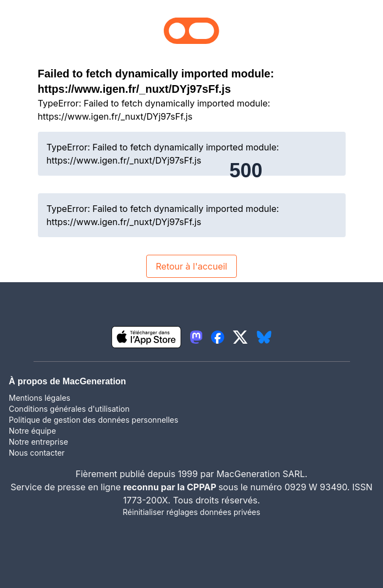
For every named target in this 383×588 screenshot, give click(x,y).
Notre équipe (32, 431)
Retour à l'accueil (191, 266)
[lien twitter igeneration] (240, 337)
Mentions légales (40, 398)
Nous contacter (37, 453)
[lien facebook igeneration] (218, 337)
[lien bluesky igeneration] (264, 337)
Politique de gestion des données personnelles (93, 420)
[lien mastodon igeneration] (196, 337)
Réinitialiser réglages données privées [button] (191, 512)
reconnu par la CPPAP (171, 487)
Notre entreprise (38, 442)
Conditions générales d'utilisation (69, 409)
